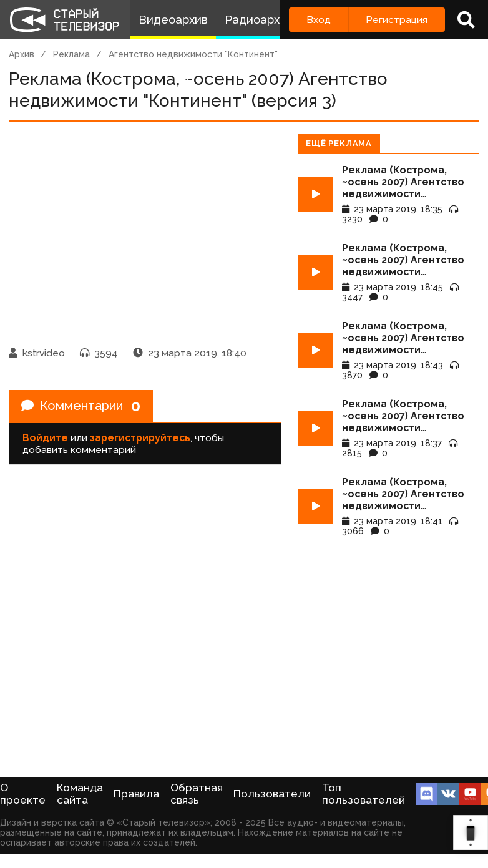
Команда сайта (80, 794)
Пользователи (272, 794)
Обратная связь (197, 794)
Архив (22, 54)
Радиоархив (259, 20)
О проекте (23, 794)
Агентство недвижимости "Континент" (193, 54)
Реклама (71, 54)
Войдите (45, 438)
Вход (319, 20)
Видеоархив (173, 20)
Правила (136, 794)
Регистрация (397, 20)
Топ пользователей (364, 794)
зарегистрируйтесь (140, 438)
